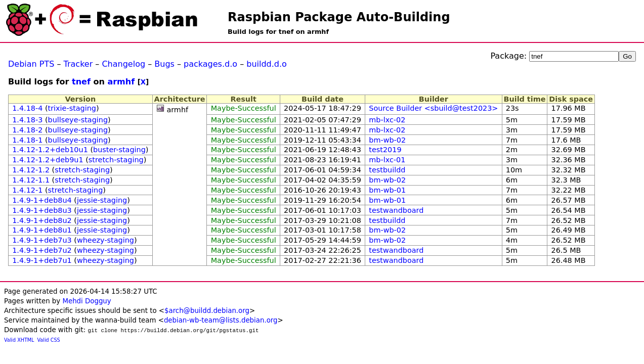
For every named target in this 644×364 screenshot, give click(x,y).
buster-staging (119, 150)
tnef (81, 82)
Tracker (78, 64)
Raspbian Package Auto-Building (339, 17)
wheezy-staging (105, 240)
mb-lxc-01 (387, 160)
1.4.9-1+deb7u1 (42, 260)
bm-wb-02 (387, 140)
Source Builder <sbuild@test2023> (433, 108)
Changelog (123, 64)
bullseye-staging (78, 120)
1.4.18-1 (27, 140)
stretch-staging (116, 160)
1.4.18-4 (27, 108)
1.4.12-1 (27, 190)
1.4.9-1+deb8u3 (42, 210)
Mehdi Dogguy (87, 301)
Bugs (164, 64)
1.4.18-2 (27, 130)
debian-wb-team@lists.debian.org (221, 320)
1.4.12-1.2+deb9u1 (48, 160)
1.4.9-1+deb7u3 (42, 240)
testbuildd (387, 170)
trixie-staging (72, 108)
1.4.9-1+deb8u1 (42, 230)
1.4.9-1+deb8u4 (42, 200)
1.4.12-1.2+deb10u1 (50, 150)
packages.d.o (210, 64)
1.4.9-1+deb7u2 (42, 250)
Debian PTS (31, 64)
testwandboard (396, 210)
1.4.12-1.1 (31, 180)
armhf (121, 82)
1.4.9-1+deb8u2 (42, 220)
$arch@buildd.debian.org (207, 311)
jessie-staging (102, 200)
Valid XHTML (19, 340)
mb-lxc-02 (387, 120)
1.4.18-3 (27, 120)
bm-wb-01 (387, 190)
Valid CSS (49, 340)
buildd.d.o (267, 64)
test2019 (385, 150)
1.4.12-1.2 (31, 170)
